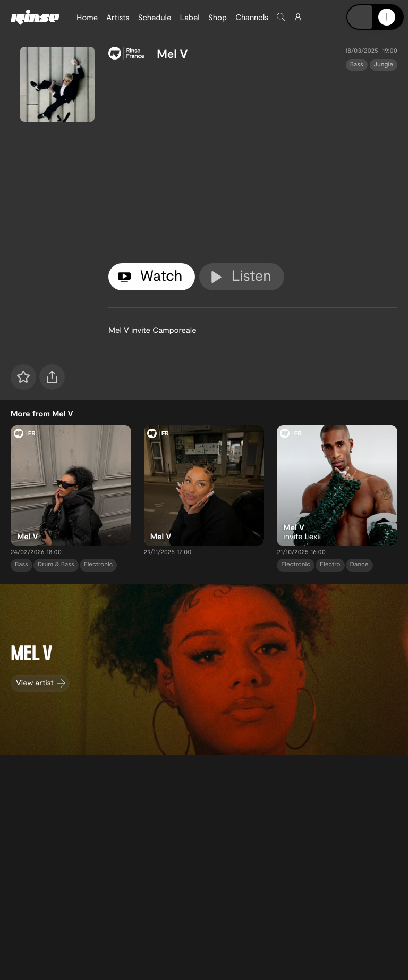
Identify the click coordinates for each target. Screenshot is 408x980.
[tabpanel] (253, 165)
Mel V (172, 54)
